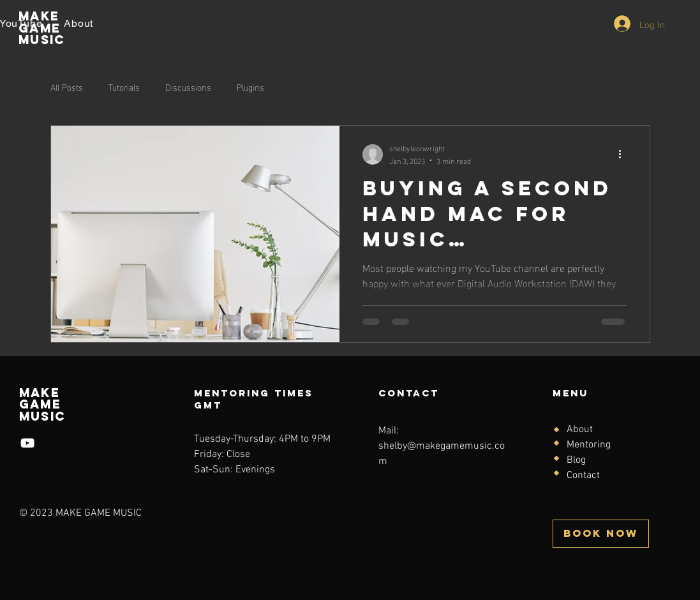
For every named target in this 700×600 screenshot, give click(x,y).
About (580, 430)
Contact (583, 476)
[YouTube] (27, 443)
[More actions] (625, 154)
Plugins (250, 87)
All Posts (67, 87)
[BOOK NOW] (601, 534)
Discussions (188, 87)
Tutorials (124, 87)
